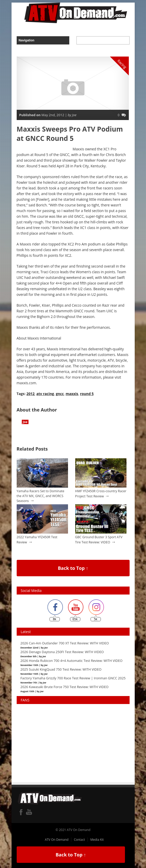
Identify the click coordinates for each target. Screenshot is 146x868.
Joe (25, 422)
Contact (79, 840)
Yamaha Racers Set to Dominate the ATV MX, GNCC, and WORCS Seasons (41, 496)
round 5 (87, 394)
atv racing (45, 394)
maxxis (72, 394)
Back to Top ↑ (73, 568)
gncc (60, 394)
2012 (31, 394)
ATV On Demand (57, 840)
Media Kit (97, 840)
